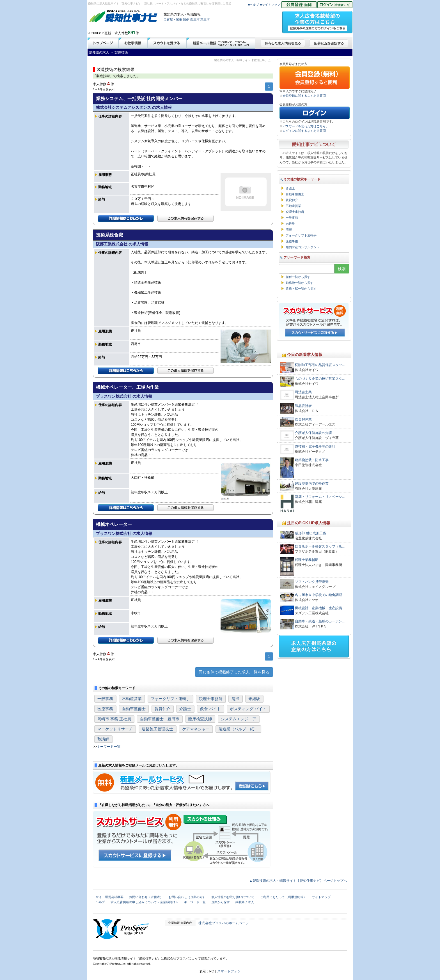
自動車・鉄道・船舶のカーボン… (320, 621)
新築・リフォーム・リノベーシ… (320, 497)
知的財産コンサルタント (303, 247)
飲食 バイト (210, 709)
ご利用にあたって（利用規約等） (283, 897)
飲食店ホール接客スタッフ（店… (320, 546)
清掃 (235, 699)
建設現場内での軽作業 (312, 484)
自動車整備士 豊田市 (160, 719)
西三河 (195, 19)
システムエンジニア (239, 719)
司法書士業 (303, 392)
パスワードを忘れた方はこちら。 (306, 126)
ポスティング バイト (248, 709)
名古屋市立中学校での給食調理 (318, 595)
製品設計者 (303, 406)
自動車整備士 (134, 709)
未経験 (254, 699)
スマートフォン (229, 971)
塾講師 (103, 739)
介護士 (185, 709)
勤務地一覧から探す (300, 283)
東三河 (205, 19)
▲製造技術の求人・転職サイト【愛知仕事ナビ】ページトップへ (298, 881)
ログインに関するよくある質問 (304, 131)
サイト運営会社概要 (110, 897)
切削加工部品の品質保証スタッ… (320, 365)
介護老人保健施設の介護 (313, 433)
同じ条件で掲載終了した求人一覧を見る (234, 672)
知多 (186, 19)
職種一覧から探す (298, 277)
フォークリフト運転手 (170, 699)
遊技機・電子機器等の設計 (315, 447)
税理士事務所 (211, 699)
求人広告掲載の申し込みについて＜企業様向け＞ (145, 902)
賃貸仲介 (162, 709)
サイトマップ (321, 897)
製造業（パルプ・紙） (238, 729)
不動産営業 (132, 699)
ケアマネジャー (196, 729)
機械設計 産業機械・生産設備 (318, 608)
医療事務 (105, 709)
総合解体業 (303, 419)
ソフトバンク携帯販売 (312, 582)
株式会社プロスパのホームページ (224, 923)
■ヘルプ (254, 4)
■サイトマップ (270, 4)
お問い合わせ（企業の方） (187, 897)
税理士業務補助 (307, 560)
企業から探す (221, 902)
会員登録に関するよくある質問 (304, 96)
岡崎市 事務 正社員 (114, 719)
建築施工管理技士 (157, 729)
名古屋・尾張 (173, 19)
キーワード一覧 (109, 747)
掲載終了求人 (245, 902)
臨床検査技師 (200, 719)
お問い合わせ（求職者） (146, 897)
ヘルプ (100, 902)
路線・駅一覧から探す (301, 289)
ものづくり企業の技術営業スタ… (320, 379)
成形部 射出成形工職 (310, 533)
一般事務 (105, 699)
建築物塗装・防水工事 (312, 460)
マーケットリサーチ (115, 729)
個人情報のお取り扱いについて (233, 897)
